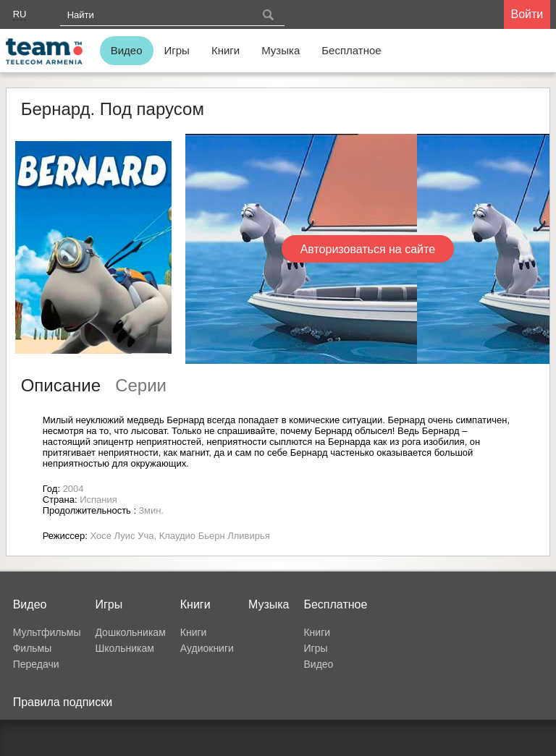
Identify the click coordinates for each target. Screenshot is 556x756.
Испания (98, 500)
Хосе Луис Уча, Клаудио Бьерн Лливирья (180, 536)
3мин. (151, 510)
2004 (73, 489)
